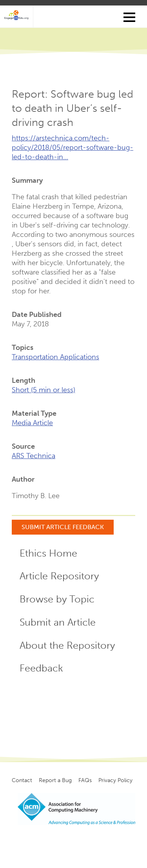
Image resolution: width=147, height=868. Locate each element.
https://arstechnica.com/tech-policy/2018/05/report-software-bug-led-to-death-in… (73, 147)
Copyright (73, 845)
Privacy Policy (115, 780)
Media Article (32, 423)
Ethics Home (48, 553)
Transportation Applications (55, 357)
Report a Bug (55, 780)
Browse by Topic (57, 599)
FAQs (85, 780)
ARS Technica (34, 456)
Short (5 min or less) (44, 390)
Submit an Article (58, 622)
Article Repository (59, 576)
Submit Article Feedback (63, 527)
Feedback (41, 668)
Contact (22, 780)
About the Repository (67, 645)
